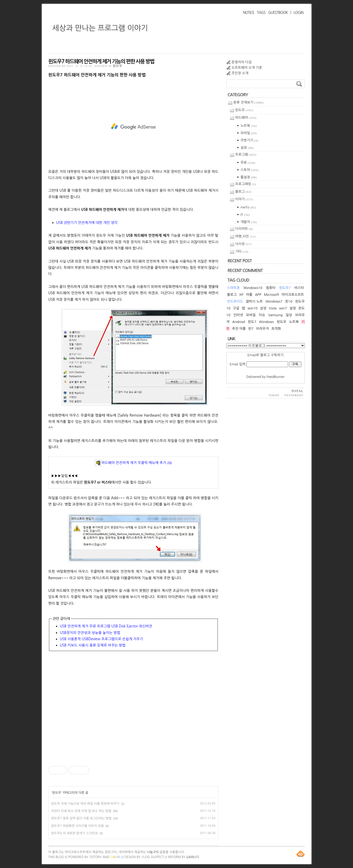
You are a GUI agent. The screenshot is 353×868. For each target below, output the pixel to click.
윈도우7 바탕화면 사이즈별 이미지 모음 (78, 826)
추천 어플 (239, 329)
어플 (249, 295)
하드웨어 (246, 118)
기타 (242, 251)
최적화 (276, 329)
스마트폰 (234, 288)
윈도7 (252, 322)
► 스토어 (248, 170)
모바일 (251, 315)
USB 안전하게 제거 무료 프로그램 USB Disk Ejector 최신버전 (106, 626)
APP (258, 295)
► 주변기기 (248, 140)
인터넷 (238, 315)
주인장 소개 (240, 73)
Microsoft (271, 295)
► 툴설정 (247, 177)
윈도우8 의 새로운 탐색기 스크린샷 (75, 833)
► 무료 (246, 163)
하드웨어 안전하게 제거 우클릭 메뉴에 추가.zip (133, 463)
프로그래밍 (246, 184)
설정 (293, 308)
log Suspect (153, 857)
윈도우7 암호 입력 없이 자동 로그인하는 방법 (81, 818)
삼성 (263, 308)
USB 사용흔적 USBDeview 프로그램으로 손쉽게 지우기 (102, 639)
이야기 (244, 199)
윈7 (251, 329)
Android (239, 322)
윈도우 (118, 66)
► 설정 (245, 148)
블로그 (243, 192)
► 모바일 (247, 133)
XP (241, 295)
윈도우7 (285, 288)
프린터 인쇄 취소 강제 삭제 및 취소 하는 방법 (81, 811)
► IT (244, 215)
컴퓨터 (271, 288)
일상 (289, 315)
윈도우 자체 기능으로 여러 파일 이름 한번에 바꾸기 (85, 804)
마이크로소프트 (293, 295)
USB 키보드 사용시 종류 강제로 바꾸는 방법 (93, 645)
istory (96, 857)
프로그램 (246, 154)
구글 (236, 308)
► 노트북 (247, 126)
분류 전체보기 (249, 102)
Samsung (275, 315)
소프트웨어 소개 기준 (247, 68)
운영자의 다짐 (242, 62)
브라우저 (262, 329)
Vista (273, 308)
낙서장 (243, 244)
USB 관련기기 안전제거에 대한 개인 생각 (87, 223)
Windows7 (274, 301)
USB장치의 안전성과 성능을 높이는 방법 (90, 633)
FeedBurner (276, 377)
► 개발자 (247, 222)
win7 (283, 308)
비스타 (299, 288)
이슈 (262, 315)
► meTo (247, 207)
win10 (253, 308)
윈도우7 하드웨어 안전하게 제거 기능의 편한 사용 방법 (101, 61)
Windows (267, 322)
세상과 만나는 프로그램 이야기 (100, 28)
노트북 (294, 322)
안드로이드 (235, 301)
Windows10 (253, 288)
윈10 (289, 301)
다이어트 (244, 229)
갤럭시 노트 (254, 301)
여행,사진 (245, 236)
